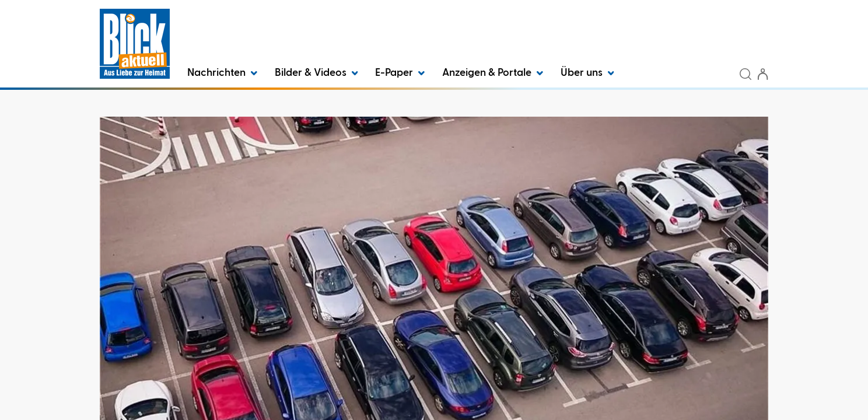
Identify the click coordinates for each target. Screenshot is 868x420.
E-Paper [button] (400, 73)
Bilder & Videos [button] (316, 73)
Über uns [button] (587, 73)
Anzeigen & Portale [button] (493, 73)
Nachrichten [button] (222, 73)
